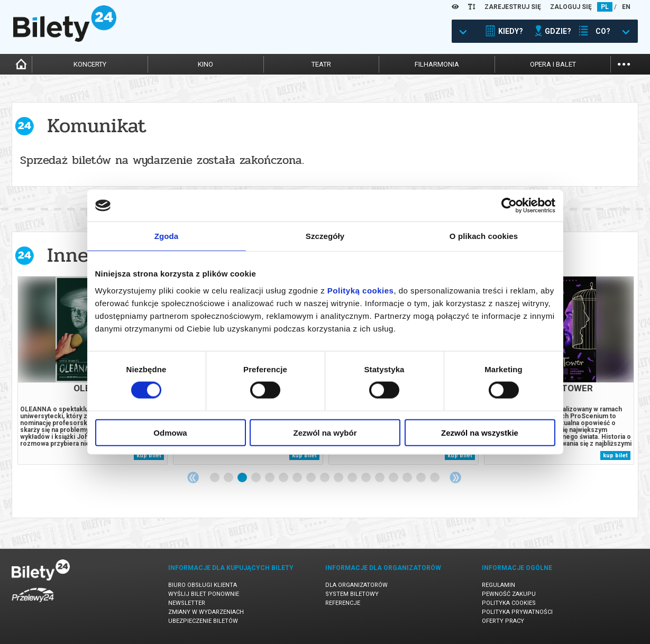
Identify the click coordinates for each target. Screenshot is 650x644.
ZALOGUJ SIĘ (571, 7)
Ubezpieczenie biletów (203, 621)
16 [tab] (422, 478)
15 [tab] (408, 478)
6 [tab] (284, 478)
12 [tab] (367, 478)
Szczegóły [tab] (325, 236)
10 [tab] (339, 478)
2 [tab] (229, 478)
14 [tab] (394, 478)
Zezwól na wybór (325, 432)
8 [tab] (312, 478)
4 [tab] (257, 478)
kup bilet (149, 456)
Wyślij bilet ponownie (204, 594)
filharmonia (437, 64)
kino (205, 64)
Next (455, 477)
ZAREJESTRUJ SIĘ (513, 7)
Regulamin (498, 585)
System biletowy (352, 594)
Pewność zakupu (509, 594)
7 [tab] (298, 478)
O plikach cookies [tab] (484, 236)
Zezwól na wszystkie (480, 432)
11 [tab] (353, 478)
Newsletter (187, 603)
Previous (193, 477)
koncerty (90, 64)
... (624, 63)
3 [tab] (243, 478)
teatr (321, 64)
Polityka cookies (509, 603)
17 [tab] (435, 478)
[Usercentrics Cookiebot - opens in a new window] (509, 206)
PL (605, 7)
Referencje (343, 603)
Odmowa (170, 432)
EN (626, 7)
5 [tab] (270, 478)
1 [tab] (215, 478)
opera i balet (553, 64)
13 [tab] (380, 478)
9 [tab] (325, 478)
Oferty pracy (503, 621)
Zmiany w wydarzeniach (206, 612)
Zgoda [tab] (167, 236)
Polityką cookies (361, 290)
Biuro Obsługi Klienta (203, 585)
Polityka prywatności (517, 612)
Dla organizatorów (356, 585)
